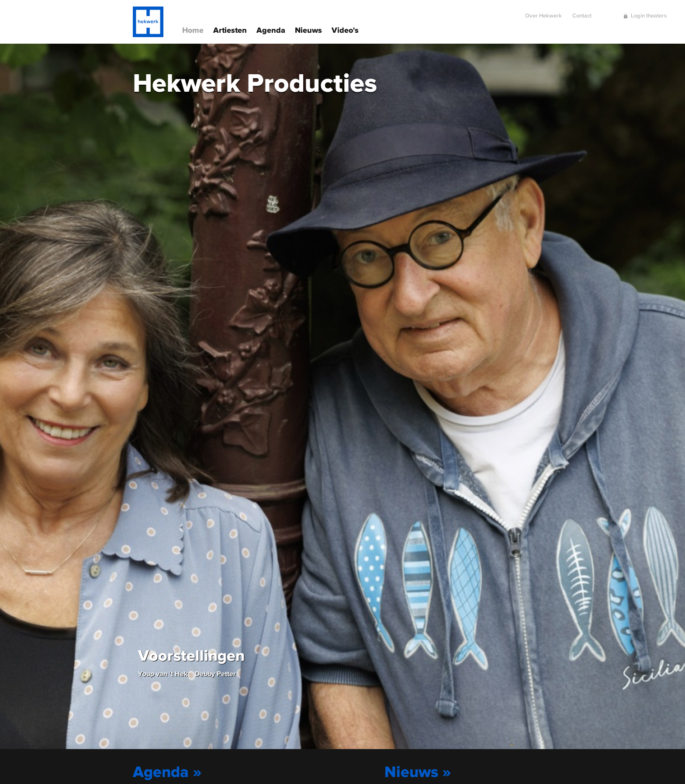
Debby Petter (215, 673)
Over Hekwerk (543, 12)
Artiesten (230, 29)
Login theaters (649, 12)
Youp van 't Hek (163, 673)
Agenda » (167, 771)
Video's (345, 29)
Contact (582, 12)
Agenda (271, 29)
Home (193, 29)
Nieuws (308, 29)
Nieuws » (418, 771)
